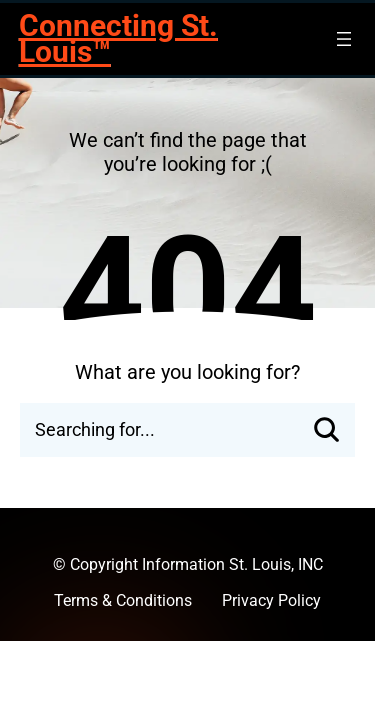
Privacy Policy (271, 600)
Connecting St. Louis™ (118, 38)
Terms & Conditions (123, 600)
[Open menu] (344, 39)
